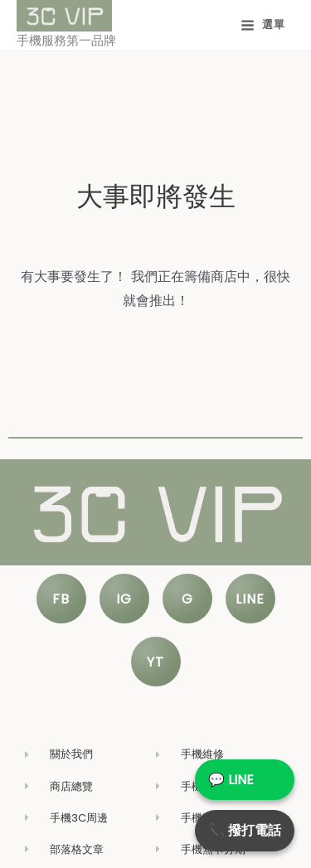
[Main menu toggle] (263, 25)
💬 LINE (231, 780)
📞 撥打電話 (245, 830)
